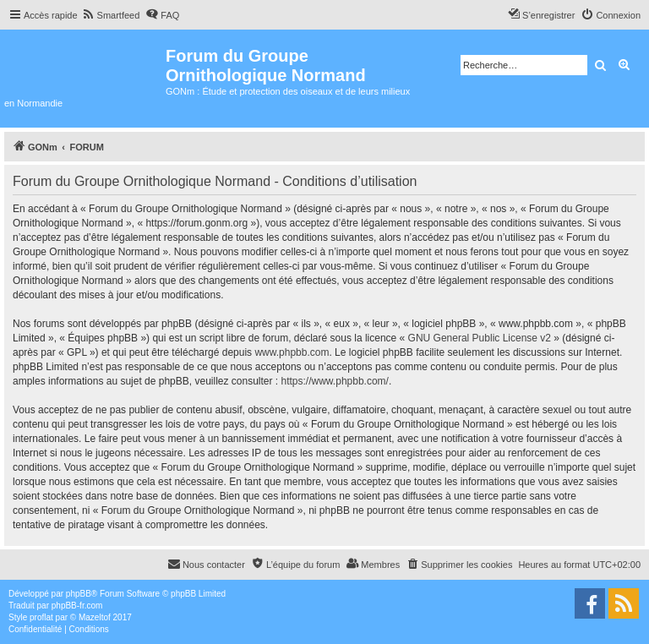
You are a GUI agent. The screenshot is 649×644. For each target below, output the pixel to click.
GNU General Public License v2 (480, 338)
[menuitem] (111, 15)
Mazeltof (95, 617)
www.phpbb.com (292, 352)
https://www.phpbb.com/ (335, 381)
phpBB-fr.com (77, 606)
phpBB (79, 594)
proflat (41, 617)
